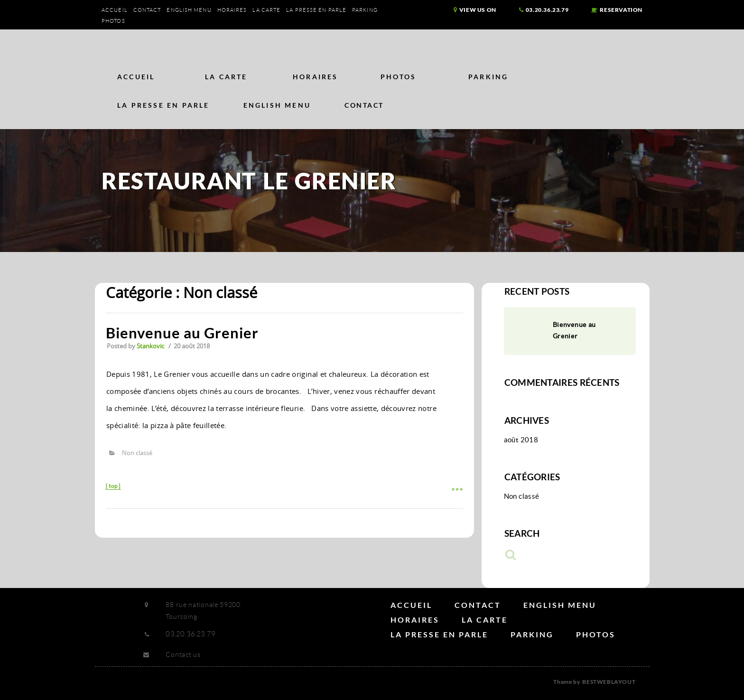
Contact (147, 10)
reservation (617, 10)
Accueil (115, 10)
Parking (365, 10)
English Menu (189, 10)
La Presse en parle (316, 10)
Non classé (137, 453)
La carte (266, 10)
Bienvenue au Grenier (182, 333)
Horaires (232, 10)
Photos (113, 21)
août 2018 (521, 440)
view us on (475, 10)
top (113, 486)
